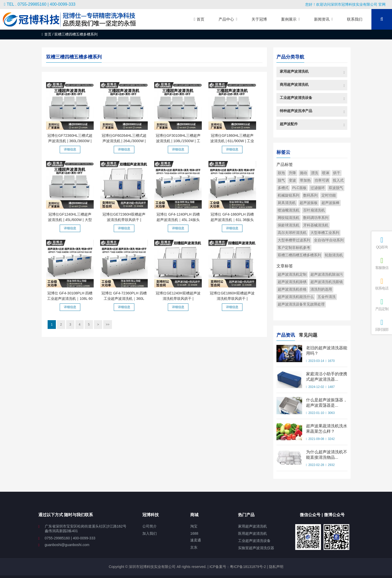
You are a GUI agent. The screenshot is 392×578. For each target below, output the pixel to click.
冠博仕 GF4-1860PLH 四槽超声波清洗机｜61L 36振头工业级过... (232, 220)
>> (108, 325)
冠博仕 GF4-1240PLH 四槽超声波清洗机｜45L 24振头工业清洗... (178, 220)
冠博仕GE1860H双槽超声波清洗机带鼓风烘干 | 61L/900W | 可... (232, 299)
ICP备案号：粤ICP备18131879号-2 (237, 567)
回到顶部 (382, 325)
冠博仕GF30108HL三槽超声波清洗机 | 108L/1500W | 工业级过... (178, 141)
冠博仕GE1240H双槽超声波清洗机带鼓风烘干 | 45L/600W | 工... (178, 299)
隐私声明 (276, 567)
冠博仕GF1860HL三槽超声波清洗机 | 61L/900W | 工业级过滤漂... (232, 141)
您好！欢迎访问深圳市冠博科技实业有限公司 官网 (345, 4)
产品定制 (382, 305)
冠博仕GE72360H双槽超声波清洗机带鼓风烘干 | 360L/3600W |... (124, 220)
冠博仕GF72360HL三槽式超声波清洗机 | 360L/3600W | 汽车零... (70, 141)
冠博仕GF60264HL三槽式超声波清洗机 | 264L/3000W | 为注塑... (124, 141)
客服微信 (382, 263)
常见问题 (308, 334)
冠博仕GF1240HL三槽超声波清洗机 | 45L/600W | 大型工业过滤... (70, 220)
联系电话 (382, 284)
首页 (47, 34)
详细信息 (70, 149)
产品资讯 (286, 334)
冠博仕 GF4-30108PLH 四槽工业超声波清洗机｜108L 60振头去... (70, 299)
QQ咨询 (382, 243)
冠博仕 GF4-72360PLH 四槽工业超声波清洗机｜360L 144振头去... (124, 299)
